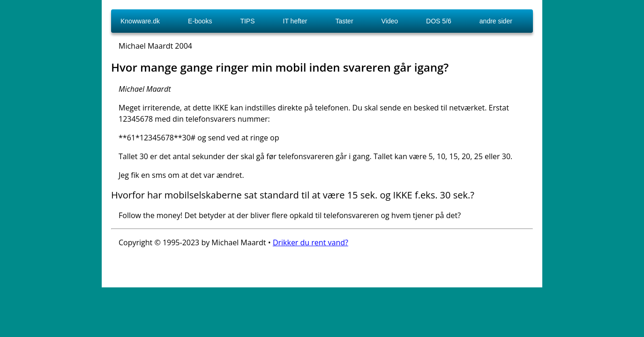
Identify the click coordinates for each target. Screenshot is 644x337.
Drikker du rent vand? (311, 242)
